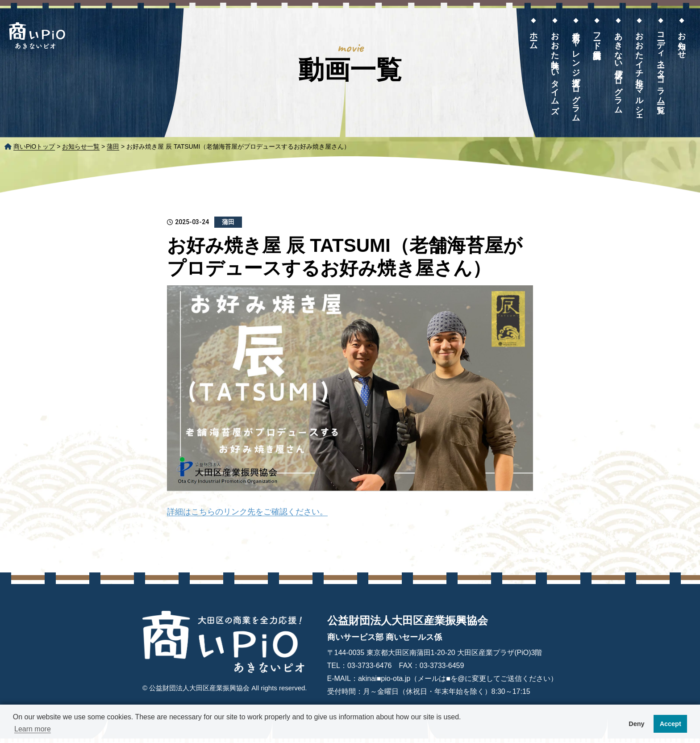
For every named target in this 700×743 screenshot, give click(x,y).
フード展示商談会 (597, 36)
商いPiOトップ (34, 146)
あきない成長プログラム (618, 68)
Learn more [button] (33, 729)
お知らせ (682, 41)
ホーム (533, 36)
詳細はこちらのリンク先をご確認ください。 (247, 512)
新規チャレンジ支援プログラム (576, 72)
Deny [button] (636, 724)
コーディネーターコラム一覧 (661, 63)
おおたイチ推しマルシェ (639, 73)
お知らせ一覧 (81, 146)
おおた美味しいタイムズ (555, 68)
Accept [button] (671, 724)
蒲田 (113, 146)
